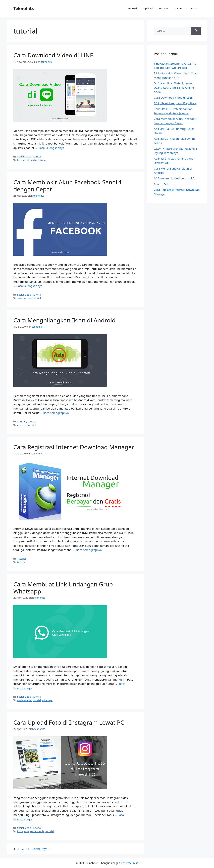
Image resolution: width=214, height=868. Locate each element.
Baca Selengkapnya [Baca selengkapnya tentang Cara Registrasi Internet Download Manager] (89, 550)
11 (28, 849)
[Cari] (196, 31)
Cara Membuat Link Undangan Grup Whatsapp (63, 588)
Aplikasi (148, 8)
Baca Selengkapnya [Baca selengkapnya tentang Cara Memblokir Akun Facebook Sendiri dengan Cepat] (29, 286)
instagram (23, 831)
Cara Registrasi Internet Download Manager (74, 447)
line (19, 160)
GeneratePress (129, 863)
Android (132, 8)
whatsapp (48, 700)
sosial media (30, 160)
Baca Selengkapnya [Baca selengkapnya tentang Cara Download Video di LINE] (51, 148)
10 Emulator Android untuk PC (174, 178)
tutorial (42, 160)
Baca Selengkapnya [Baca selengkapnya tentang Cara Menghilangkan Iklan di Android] (56, 413)
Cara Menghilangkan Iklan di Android (64, 320)
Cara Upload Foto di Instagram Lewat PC (69, 722)
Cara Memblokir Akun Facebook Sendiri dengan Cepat (67, 186)
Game (178, 8)
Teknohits (24, 8)
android (22, 425)
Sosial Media (24, 156)
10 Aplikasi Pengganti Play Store (175, 103)
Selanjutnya (41, 849)
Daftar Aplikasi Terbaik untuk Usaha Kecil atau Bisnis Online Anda (174, 88)
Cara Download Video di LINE (53, 55)
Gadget (164, 8)
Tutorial (193, 8)
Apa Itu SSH (162, 184)
